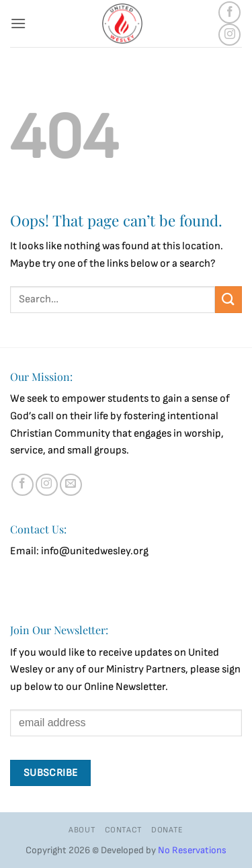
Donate (167, 830)
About (82, 830)
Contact (124, 830)
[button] (18, 23)
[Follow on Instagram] (229, 35)
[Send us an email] (71, 485)
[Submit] (228, 299)
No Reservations (192, 850)
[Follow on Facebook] (229, 12)
